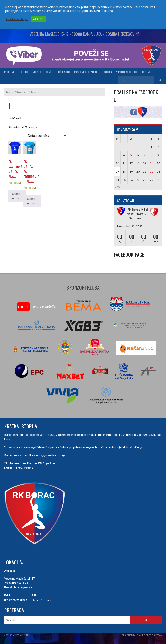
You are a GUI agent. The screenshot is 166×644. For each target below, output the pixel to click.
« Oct (118, 187)
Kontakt (147, 72)
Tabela (108, 72)
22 (152, 171)
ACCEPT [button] (39, 19)
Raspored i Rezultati (87, 72)
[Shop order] (47, 135)
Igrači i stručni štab (57, 72)
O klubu (24, 72)
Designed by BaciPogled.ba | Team (142, 635)
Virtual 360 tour (127, 72)
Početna (9, 72)
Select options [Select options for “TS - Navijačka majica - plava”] (17, 196)
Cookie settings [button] (17, 19)
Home (10, 92)
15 (152, 163)
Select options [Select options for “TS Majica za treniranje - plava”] (32, 201)
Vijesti (37, 72)
